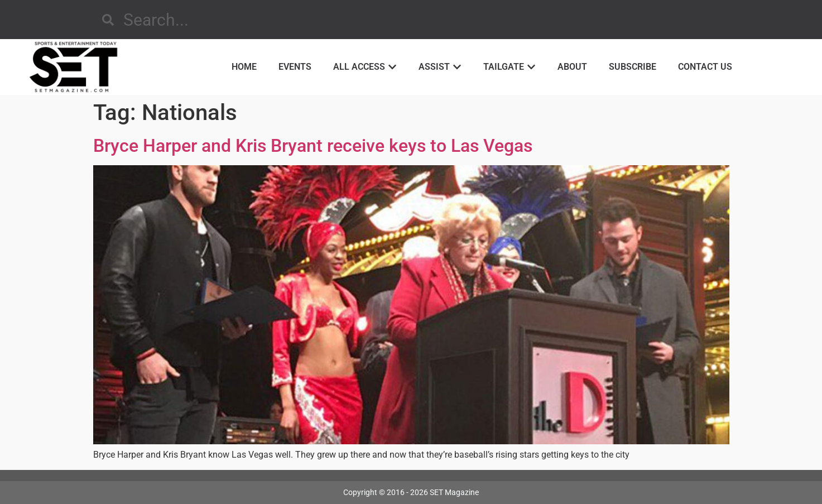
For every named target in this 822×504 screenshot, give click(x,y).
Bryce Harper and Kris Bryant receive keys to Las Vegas (313, 146)
